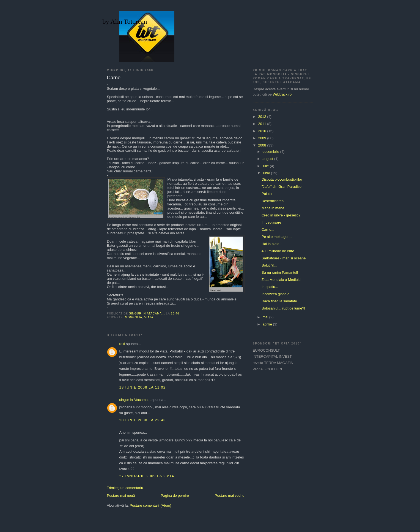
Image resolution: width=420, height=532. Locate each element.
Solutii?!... (269, 265)
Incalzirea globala (275, 294)
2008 (263, 145)
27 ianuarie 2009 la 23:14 (147, 476)
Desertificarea (273, 201)
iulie (266, 166)
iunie (267, 173)
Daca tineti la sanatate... (281, 301)
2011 (263, 124)
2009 (263, 138)
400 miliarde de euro (278, 251)
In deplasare (271, 222)
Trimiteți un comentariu (125, 488)
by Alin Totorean (125, 21)
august (268, 159)
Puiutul (267, 194)
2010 (263, 131)
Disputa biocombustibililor (282, 179)
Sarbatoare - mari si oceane (284, 258)
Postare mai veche (230, 496)
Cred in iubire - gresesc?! (282, 215)
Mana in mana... (274, 208)
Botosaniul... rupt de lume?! (283, 308)
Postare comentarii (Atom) (151, 505)
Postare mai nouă (121, 496)
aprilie (268, 324)
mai (266, 317)
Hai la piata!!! (272, 244)
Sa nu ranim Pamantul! (280, 272)
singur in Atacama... (135, 400)
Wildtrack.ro (282, 94)
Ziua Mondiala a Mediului (282, 280)
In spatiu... (270, 287)
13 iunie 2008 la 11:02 (143, 387)
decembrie (271, 152)
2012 (263, 117)
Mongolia (134, 317)
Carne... (268, 230)
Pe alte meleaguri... (277, 237)
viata (149, 317)
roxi (122, 344)
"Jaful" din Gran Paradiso (282, 187)
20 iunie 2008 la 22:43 (143, 420)
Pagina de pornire (175, 496)
